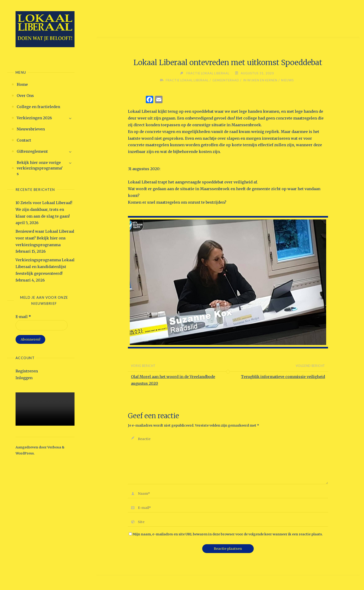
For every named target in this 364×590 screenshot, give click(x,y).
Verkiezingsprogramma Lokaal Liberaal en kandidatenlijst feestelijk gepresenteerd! (45, 267)
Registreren (27, 371)
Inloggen (24, 378)
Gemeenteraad (225, 80)
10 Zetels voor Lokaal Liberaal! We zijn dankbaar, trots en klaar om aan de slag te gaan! (44, 209)
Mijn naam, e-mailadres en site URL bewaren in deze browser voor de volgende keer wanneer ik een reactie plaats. (226, 535)
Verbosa (54, 447)
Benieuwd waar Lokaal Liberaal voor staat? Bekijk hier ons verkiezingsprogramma (45, 238)
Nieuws (288, 80)
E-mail (23, 317)
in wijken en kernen (260, 80)
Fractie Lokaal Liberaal (187, 80)
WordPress (25, 453)
